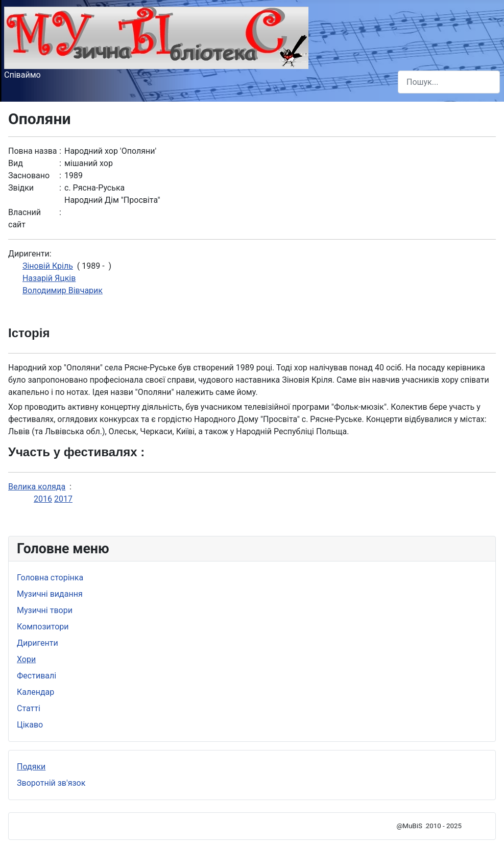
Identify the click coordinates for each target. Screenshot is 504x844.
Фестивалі (37, 676)
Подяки (31, 767)
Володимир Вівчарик (63, 290)
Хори (26, 659)
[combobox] (449, 82)
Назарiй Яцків (49, 278)
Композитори (43, 627)
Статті (29, 708)
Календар (35, 692)
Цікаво (30, 725)
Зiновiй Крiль (48, 266)
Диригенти (38, 643)
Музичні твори (45, 610)
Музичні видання (50, 594)
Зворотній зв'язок (51, 783)
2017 (63, 499)
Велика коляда (37, 487)
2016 (43, 499)
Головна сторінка (50, 578)
